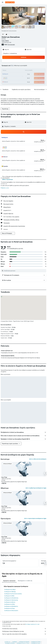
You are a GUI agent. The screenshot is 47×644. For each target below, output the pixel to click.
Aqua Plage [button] (4, 477)
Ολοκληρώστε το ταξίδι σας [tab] (25, 581)
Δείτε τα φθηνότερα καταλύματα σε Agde (36, 488)
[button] (3, 2)
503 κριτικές (11, 45)
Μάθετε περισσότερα (8, 179)
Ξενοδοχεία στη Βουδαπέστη (11, 606)
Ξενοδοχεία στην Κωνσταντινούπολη (13, 594)
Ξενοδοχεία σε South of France (23, 643)
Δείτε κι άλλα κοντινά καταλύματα (38, 459)
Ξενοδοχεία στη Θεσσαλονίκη (11, 598)
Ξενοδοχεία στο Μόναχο (10, 592)
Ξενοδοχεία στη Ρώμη (9, 608)
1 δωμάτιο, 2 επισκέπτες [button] (10, 53)
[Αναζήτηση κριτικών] (25, 271)
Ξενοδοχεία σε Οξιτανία (10, 643)
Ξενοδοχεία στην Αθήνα (10, 590)
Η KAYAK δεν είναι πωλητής (24, 629)
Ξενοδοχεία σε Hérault (36, 643)
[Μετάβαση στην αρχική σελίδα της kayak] (10, 2)
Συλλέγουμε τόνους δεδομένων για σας (24, 631)
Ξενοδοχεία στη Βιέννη (10, 602)
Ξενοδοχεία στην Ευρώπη (24, 642)
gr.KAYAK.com (8, 642)
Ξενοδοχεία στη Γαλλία (36, 642)
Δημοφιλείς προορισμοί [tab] (9, 581)
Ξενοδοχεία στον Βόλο (10, 604)
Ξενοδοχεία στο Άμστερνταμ (11, 600)
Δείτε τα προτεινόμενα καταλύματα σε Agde (35, 518)
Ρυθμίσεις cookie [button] (5, 188)
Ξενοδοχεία (15, 642)
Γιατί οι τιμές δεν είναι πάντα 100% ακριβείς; (24, 634)
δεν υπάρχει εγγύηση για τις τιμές (32, 624)
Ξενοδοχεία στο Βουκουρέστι (11, 611)
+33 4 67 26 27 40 (6, 42)
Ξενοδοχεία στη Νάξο (9, 596)
